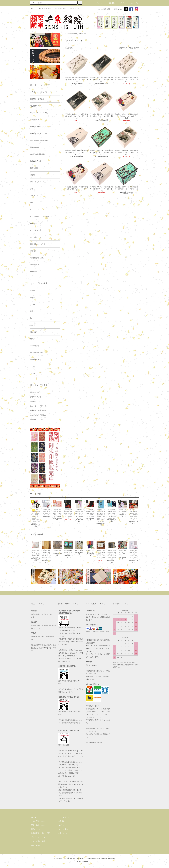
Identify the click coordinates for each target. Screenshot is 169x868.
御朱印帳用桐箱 (73, 34)
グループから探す (59, 9)
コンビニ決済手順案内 (38, 415)
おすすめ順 (123, 48)
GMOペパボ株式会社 (93, 858)
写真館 (33, 401)
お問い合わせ (117, 9)
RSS (33, 845)
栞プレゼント (35, 392)
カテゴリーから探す (43, 9)
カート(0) (133, 3)
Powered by (84, 862)
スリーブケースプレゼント (40, 406)
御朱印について (36, 397)
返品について (36, 829)
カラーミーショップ (61, 858)
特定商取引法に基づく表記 (41, 833)
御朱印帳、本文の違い (38, 411)
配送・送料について (38, 825)
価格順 (131, 48)
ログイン (121, 3)
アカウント (99, 3)
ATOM (38, 845)
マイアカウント (64, 817)
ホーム (33, 9)
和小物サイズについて (38, 420)
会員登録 (110, 3)
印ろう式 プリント (83, 34)
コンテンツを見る (74, 9)
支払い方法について (38, 821)
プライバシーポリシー (39, 837)
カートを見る (63, 829)
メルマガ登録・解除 (103, 9)
